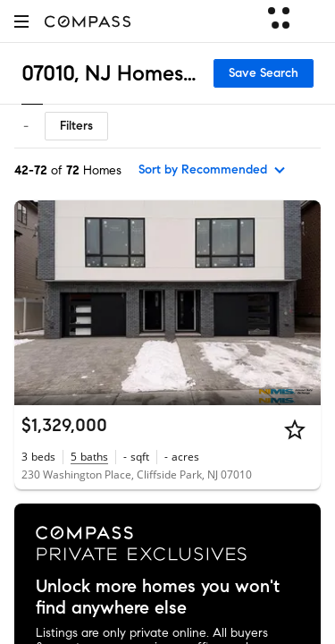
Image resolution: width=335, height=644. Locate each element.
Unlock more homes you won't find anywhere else (158, 597)
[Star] (295, 429)
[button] (21, 21)
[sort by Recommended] (213, 170)
